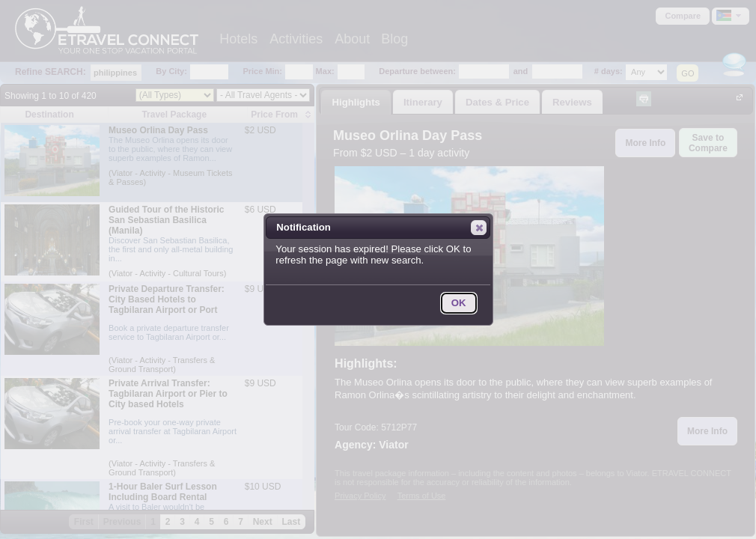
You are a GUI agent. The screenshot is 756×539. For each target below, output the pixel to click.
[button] (479, 228)
